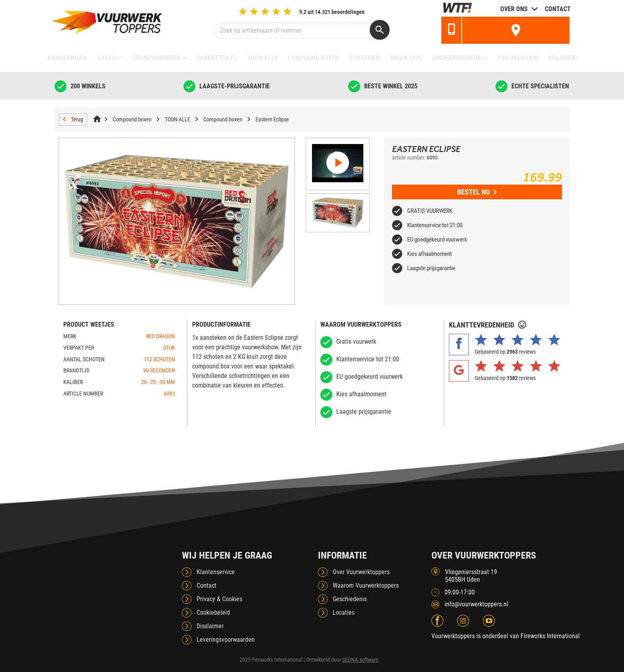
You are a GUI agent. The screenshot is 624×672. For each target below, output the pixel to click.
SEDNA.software (360, 660)
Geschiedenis (350, 599)
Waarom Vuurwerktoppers (366, 585)
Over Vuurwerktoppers (361, 572)
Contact (558, 9)
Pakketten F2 (217, 58)
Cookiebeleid (213, 613)
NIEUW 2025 (406, 58)
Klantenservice (216, 572)
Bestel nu (477, 192)
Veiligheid (563, 58)
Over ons (514, 9)
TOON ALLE (262, 58)
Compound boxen (314, 58)
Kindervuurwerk (457, 58)
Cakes (106, 58)
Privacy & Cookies (219, 599)
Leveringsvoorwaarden (226, 640)
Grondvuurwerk (156, 58)
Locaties (344, 613)
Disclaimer (210, 626)
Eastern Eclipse (272, 119)
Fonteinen (365, 58)
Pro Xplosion (518, 58)
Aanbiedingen (67, 58)
